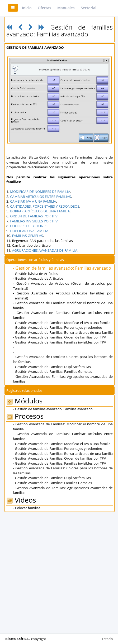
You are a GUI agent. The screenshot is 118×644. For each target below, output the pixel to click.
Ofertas (44, 8)
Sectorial (89, 8)
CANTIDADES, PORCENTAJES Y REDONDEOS (45, 206)
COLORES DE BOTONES (29, 226)
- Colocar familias (27, 508)
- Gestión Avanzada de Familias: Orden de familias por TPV (59, 337)
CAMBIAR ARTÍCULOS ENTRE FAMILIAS (41, 197)
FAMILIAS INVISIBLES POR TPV (34, 221)
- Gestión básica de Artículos (36, 274)
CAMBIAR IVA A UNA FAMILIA (33, 201)
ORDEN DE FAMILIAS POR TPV (34, 216)
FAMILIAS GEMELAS (28, 236)
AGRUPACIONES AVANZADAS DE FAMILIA (45, 250)
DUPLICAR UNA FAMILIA (29, 231)
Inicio (27, 8)
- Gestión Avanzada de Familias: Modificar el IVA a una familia (62, 323)
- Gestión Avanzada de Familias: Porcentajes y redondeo (58, 327)
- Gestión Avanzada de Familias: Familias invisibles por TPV (59, 342)
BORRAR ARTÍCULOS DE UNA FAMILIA (40, 211)
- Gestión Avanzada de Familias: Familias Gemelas (52, 371)
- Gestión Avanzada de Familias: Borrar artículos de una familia (63, 332)
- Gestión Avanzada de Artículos (38, 278)
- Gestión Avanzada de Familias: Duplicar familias (52, 367)
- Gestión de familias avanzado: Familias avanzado (62, 268)
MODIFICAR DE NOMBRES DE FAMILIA (40, 192)
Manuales (66, 8)
